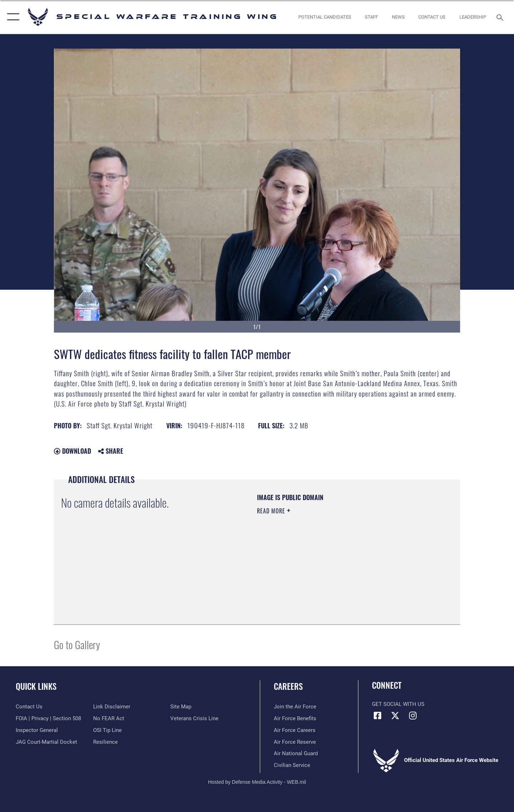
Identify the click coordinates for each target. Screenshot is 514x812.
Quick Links (36, 686)
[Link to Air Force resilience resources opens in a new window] (105, 742)
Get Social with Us (398, 704)
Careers (288, 686)
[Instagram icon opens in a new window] (413, 716)
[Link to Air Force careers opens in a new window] (295, 730)
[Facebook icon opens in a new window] (377, 716)
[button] (12, 17)
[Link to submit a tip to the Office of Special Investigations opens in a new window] (107, 730)
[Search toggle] (501, 17)
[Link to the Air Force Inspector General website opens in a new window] (37, 730)
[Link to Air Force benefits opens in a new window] (295, 718)
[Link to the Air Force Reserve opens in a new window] (295, 742)
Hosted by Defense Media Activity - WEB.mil (257, 782)
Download (72, 451)
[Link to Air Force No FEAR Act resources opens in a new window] (109, 718)
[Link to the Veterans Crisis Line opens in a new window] (194, 718)
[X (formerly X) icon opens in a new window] (395, 716)
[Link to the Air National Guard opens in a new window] (296, 753)
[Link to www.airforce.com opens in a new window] (295, 707)
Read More (272, 511)
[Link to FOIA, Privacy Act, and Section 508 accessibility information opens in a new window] (48, 718)
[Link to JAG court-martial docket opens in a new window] (46, 742)
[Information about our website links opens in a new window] (112, 707)
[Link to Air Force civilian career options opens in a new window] (292, 765)
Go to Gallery (77, 644)
